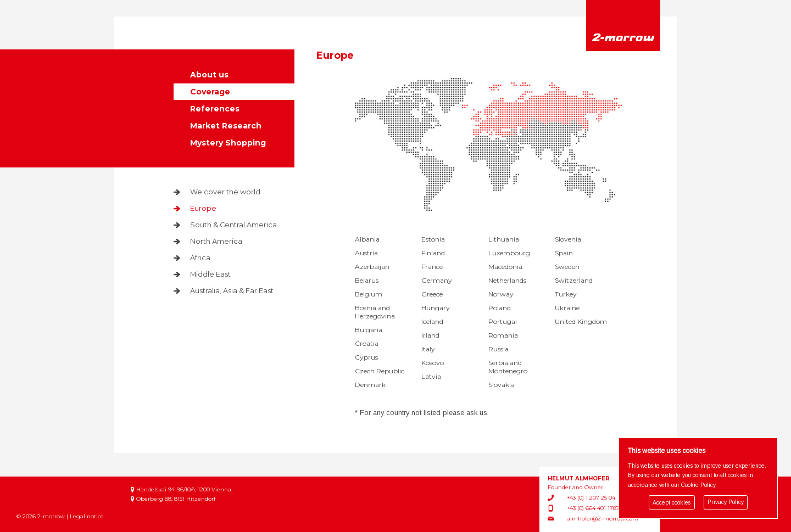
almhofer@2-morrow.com (603, 519)
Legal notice (87, 516)
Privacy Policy (726, 503)
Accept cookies (672, 503)
